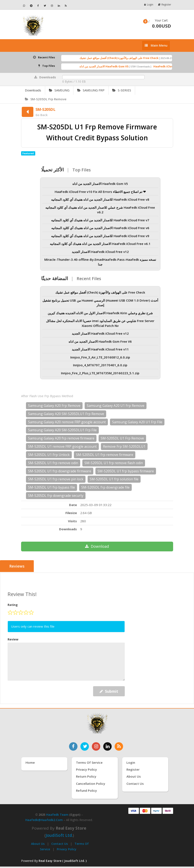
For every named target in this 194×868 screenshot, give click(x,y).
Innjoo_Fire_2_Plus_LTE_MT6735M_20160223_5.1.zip (100, 375)
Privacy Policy (67, 849)
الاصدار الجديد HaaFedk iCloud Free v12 (100, 254)
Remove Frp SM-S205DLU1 (124, 446)
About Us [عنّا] (134, 776)
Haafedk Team (57, 814)
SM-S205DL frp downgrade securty (56, 496)
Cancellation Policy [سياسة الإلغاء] (91, 783)
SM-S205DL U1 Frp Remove (122, 438)
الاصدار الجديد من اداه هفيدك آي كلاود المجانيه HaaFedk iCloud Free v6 (100, 230)
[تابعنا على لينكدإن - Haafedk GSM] (59, 6)
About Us (38, 843)
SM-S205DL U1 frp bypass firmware (126, 471)
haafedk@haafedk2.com (44, 819)
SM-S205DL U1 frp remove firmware (105, 455)
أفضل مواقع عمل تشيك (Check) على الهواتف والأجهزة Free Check (126, 58)
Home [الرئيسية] (30, 762)
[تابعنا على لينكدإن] (107, 746)
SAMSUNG (59, 90)
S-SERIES (122, 90)
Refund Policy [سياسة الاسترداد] (86, 790)
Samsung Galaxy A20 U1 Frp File (137, 422)
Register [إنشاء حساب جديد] (133, 769)
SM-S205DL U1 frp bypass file (52, 487)
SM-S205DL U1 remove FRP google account (62, 446)
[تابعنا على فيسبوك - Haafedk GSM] (38, 6)
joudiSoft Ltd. (59, 835)
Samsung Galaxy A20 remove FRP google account (67, 422)
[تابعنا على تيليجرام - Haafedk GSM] (31, 6)
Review (13, 639)
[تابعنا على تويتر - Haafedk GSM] (45, 6)
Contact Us (60, 843)
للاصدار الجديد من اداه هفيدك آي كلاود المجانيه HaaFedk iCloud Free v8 (100, 202)
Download (97, 546)
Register (165, 5)
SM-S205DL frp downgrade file (105, 487)
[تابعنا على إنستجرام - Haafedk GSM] (52, 6)
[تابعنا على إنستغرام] (96, 746)
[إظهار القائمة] (156, 45)
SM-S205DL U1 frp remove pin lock (56, 479)
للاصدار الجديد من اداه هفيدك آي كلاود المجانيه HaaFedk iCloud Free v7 (100, 222)
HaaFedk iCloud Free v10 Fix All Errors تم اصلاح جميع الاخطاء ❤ (100, 194)
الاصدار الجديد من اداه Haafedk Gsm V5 (111, 66)
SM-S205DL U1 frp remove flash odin (114, 463)
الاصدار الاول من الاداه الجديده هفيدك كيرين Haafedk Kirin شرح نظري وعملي (100, 315)
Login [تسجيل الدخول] (131, 762)
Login (149, 5)
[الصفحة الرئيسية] (58, 25)
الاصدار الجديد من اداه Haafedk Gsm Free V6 (100, 343)
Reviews (17, 566)
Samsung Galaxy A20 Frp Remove (54, 406)
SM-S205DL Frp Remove (46, 99)
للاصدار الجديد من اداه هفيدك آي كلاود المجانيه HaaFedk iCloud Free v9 (100, 238)
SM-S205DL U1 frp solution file (114, 479)
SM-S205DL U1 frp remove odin (53, 463)
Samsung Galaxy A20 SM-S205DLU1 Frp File (62, 430)
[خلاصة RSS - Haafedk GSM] (66, 6)
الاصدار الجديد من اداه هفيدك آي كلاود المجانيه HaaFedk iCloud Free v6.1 (100, 246)
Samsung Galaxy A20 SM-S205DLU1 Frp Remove (66, 414)
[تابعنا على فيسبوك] (73, 746)
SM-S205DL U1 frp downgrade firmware (60, 471)
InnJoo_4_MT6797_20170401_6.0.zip (100, 367)
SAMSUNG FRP (91, 90)
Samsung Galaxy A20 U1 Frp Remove (116, 406)
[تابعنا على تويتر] (85, 746)
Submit (109, 691)
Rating (13, 604)
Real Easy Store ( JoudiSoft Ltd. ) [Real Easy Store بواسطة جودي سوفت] (63, 860)
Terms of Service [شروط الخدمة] (89, 762)
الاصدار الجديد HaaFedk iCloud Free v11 (100, 351)
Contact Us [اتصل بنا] (135, 783)
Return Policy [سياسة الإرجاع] (86, 776)
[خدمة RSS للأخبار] (119, 746)
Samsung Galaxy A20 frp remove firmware (61, 438)
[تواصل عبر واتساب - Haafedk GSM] (24, 6)
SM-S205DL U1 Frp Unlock (49, 455)
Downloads (33, 90)
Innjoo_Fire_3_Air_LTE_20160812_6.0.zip (100, 359)
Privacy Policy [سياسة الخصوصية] (86, 769)
